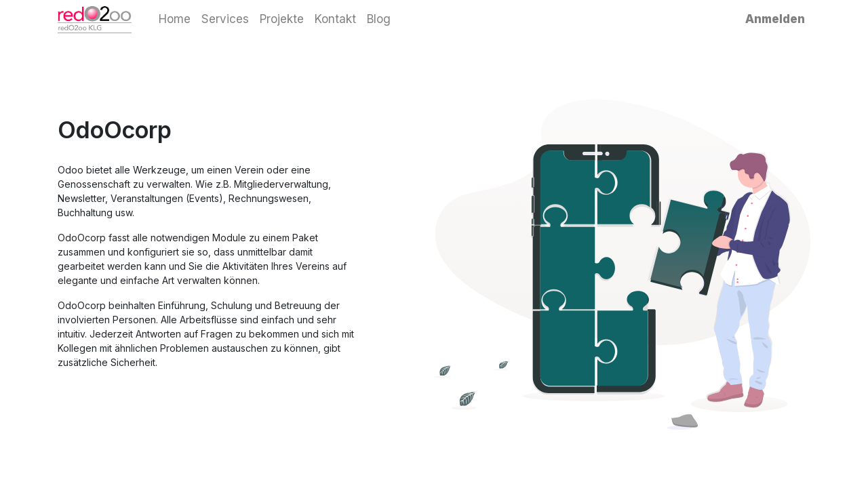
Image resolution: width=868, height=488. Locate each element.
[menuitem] (175, 20)
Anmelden (775, 19)
